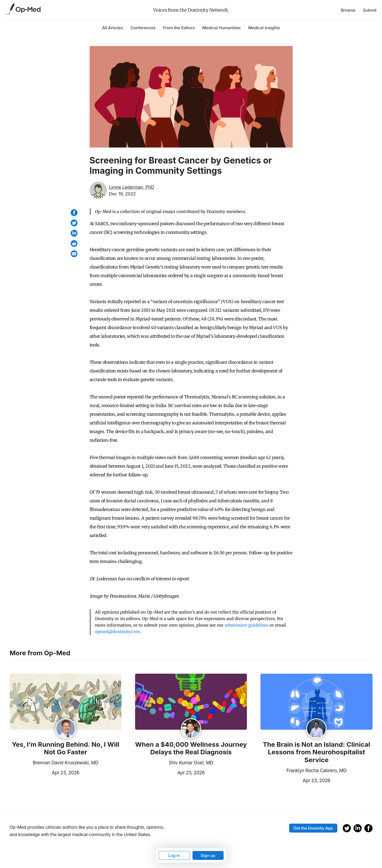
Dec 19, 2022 (123, 194)
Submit (370, 10)
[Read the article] (66, 702)
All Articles (112, 28)
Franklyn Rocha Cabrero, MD (316, 771)
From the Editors (179, 28)
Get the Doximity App (313, 828)
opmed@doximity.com (117, 632)
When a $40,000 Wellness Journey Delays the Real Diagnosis (191, 749)
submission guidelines (247, 625)
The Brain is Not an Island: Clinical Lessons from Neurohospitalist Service (316, 752)
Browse (348, 10)
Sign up (208, 855)
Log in (174, 855)
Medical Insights (264, 28)
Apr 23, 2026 (45, 772)
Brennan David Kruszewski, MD (66, 763)
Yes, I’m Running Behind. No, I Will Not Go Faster (66, 749)
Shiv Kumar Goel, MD (191, 763)
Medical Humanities (222, 28)
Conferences (143, 28)
